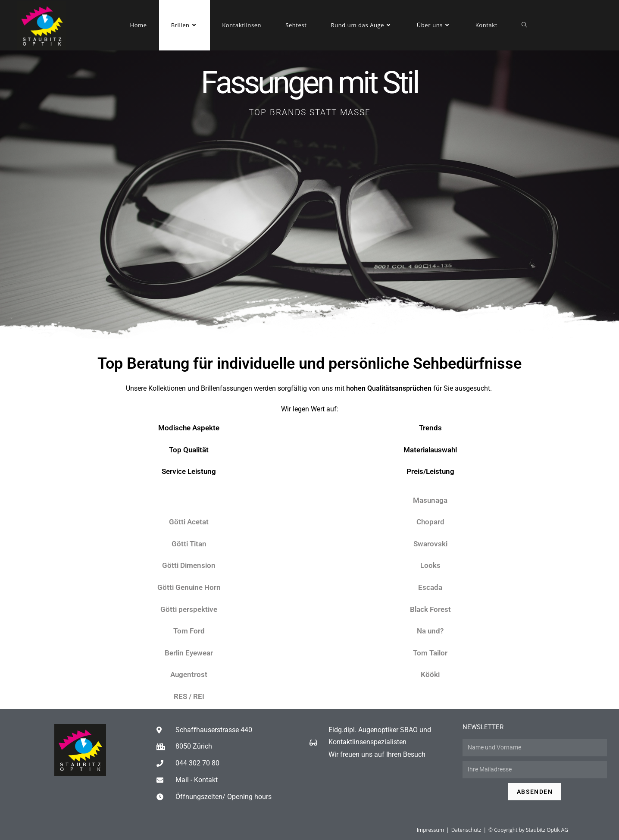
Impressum (430, 830)
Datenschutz (466, 830)
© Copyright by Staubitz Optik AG (528, 830)
